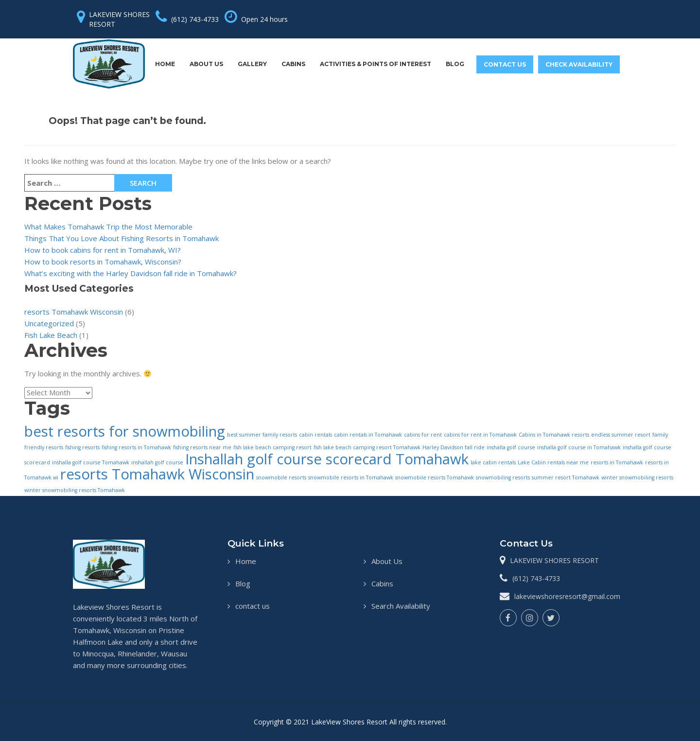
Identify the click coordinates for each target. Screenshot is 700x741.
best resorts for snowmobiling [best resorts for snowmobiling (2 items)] (125, 431)
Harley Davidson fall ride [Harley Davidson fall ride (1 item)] (454, 447)
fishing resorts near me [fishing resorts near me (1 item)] (202, 447)
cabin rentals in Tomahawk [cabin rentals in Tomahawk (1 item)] (368, 435)
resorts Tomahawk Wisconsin (74, 312)
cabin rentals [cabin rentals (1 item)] (315, 435)
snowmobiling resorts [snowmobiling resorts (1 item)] (503, 477)
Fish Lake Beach (51, 335)
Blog (455, 64)
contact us (505, 64)
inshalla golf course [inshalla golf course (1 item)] (511, 447)
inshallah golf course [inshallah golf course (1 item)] (157, 462)
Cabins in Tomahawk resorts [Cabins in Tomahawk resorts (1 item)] (554, 435)
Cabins (293, 64)
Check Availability (579, 64)
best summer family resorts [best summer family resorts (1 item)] (262, 435)
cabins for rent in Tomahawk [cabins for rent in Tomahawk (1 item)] (480, 435)
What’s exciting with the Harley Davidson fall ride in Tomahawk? (131, 273)
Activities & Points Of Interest (376, 64)
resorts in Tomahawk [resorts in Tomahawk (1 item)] (617, 462)
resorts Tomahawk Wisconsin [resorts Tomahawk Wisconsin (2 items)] (157, 474)
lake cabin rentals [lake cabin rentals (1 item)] (493, 462)
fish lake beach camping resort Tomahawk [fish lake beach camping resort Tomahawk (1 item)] (367, 447)
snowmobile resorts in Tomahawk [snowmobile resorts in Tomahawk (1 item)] (351, 477)
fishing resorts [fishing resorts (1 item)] (82, 447)
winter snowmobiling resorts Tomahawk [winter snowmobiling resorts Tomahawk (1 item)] (75, 490)
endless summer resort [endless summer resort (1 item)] (621, 435)
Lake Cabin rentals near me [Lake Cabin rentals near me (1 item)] (553, 462)
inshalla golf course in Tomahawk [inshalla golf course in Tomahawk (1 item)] (579, 447)
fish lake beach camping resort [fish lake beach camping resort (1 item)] (272, 447)
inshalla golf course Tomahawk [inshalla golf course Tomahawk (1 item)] (91, 462)
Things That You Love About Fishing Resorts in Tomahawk (122, 238)
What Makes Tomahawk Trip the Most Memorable (108, 227)
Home (165, 64)
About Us (206, 64)
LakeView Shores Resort (350, 722)
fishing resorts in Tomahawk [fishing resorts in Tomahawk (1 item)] (136, 447)
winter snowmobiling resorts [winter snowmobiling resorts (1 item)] (637, 477)
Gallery (252, 64)
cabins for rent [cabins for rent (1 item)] (423, 435)
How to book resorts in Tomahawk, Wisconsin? (103, 262)
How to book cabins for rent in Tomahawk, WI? (103, 250)
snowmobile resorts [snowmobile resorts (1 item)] (281, 477)
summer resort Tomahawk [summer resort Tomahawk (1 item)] (566, 477)
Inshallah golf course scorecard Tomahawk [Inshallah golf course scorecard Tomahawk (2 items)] (327, 459)
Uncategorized (49, 323)
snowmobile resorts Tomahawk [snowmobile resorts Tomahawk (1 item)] (435, 477)
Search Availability (401, 606)
